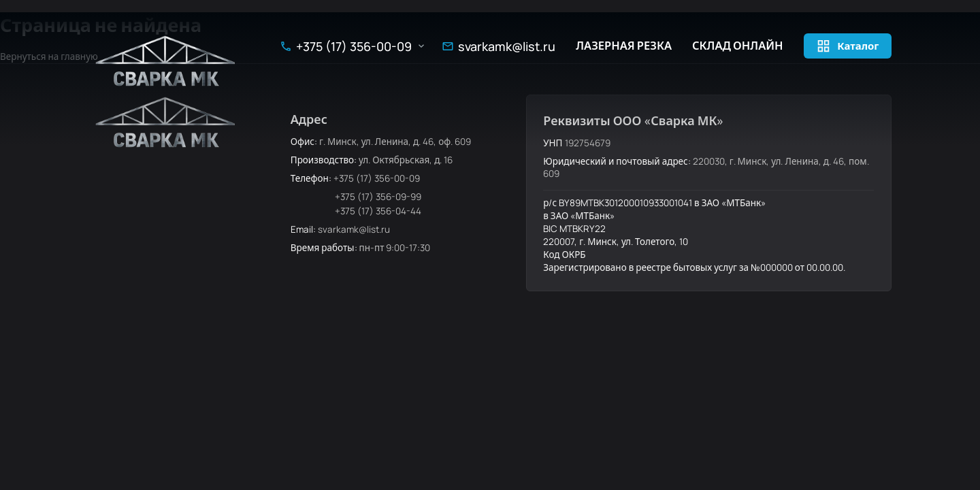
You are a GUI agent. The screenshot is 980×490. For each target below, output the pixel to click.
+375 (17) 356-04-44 (378, 211)
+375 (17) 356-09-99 (378, 197)
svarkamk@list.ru (507, 46)
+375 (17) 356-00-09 (354, 46)
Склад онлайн (738, 46)
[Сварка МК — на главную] (166, 61)
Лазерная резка (624, 46)
